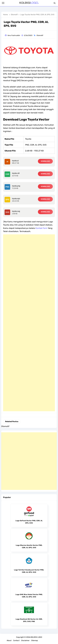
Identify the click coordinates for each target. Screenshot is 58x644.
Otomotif (40, 35)
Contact (16, 640)
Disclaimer (25, 640)
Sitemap (35, 640)
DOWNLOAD (45, 161)
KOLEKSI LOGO (36, 637)
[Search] (55, 3)
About (9, 640)
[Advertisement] (29, 323)
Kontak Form (42, 228)
